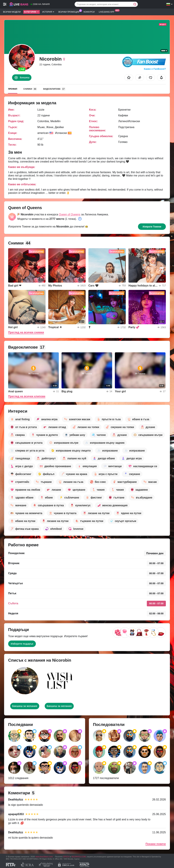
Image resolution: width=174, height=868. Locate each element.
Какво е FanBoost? (155, 69)
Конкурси (89, 12)
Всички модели (12, 12)
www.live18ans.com (44, 857)
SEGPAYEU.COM (79, 857)
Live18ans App (107, 12)
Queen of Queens (69, 214)
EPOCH (66, 857)
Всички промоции (70, 12)
